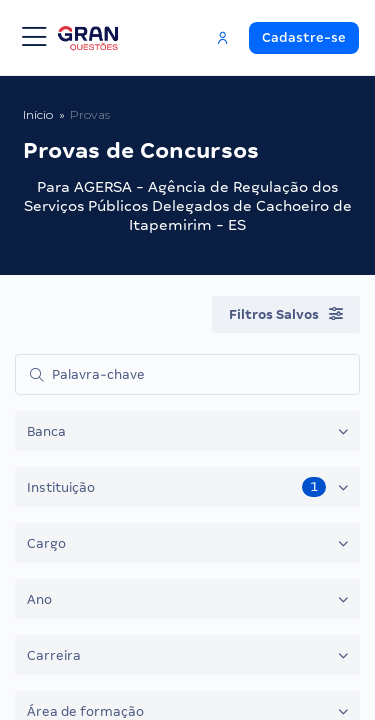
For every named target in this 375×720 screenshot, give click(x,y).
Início (38, 114)
